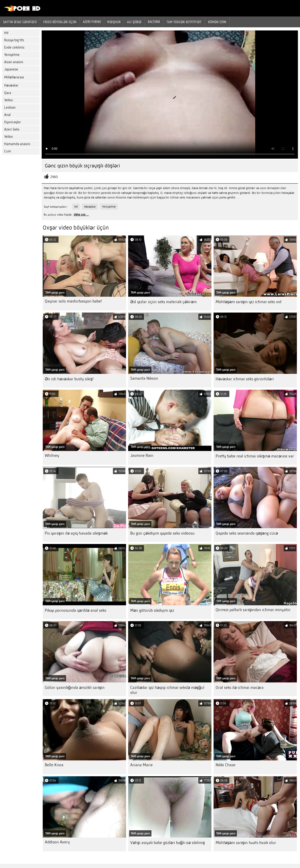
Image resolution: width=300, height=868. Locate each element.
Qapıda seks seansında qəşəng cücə (247, 533)
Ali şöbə (134, 22)
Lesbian (10, 107)
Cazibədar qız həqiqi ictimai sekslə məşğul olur (167, 690)
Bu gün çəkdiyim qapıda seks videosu (162, 533)
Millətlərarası (14, 77)
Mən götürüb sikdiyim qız (152, 610)
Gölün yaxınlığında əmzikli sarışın (75, 688)
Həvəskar (11, 85)
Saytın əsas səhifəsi (20, 22)
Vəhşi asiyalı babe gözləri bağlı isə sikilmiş (167, 843)
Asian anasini (14, 62)
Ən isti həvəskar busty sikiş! (69, 379)
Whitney (52, 455)
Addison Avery (57, 842)
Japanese (11, 69)
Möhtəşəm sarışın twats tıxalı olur (246, 843)
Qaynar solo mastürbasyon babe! (73, 301)
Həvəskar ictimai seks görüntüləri (245, 379)
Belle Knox (54, 765)
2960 (54, 177)
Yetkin (9, 100)
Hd (6, 33)
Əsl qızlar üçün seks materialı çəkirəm (163, 302)
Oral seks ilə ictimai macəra (240, 688)
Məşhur (114, 22)
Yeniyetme (12, 55)
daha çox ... (81, 215)
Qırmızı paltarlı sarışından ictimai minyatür (253, 610)
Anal (7, 115)
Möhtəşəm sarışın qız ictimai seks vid (248, 302)
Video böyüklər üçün (60, 22)
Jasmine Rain (142, 455)
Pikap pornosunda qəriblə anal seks (76, 610)
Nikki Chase (226, 765)
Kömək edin (217, 22)
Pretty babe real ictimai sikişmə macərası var (255, 456)
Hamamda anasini (17, 144)
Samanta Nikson (144, 378)
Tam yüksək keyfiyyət (184, 22)
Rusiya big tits (14, 40)
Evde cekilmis (14, 47)
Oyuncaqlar (12, 122)
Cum (8, 151)
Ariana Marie (141, 765)
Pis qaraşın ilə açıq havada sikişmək (76, 533)
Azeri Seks (12, 129)
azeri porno (92, 22)
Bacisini (154, 22)
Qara (8, 93)
